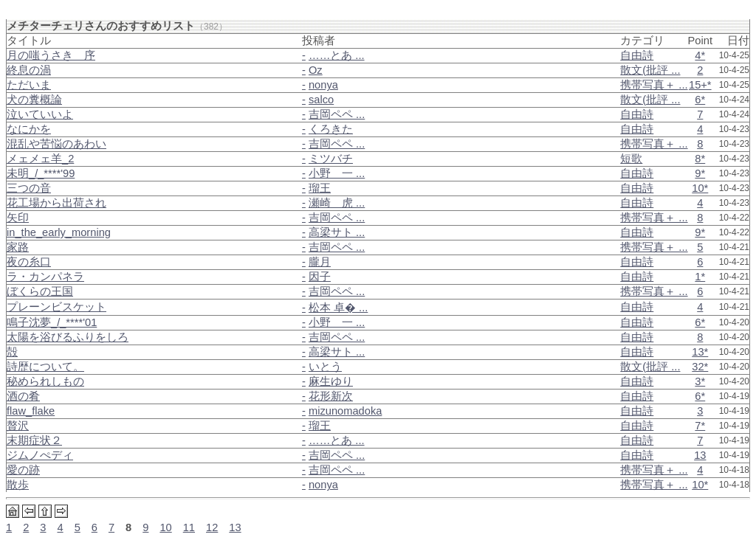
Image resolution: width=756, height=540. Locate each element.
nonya (323, 85)
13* (700, 352)
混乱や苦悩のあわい (56, 144)
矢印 (18, 218)
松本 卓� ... (338, 308)
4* (700, 55)
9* (700, 173)
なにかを (29, 129)
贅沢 (18, 426)
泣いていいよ (40, 114)
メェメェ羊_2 (40, 159)
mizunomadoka (345, 411)
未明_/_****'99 (41, 173)
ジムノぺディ (40, 455)
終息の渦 (29, 70)
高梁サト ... (337, 232)
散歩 (18, 485)
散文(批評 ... (650, 70)
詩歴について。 (45, 367)
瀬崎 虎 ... (337, 203)
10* (700, 188)
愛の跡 (23, 470)
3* (700, 381)
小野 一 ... (337, 173)
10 (165, 527)
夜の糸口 (29, 262)
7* (700, 426)
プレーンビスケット (56, 307)
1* (700, 277)
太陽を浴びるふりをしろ (68, 337)
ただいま (29, 85)
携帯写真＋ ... (654, 85)
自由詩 (637, 55)
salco (321, 100)
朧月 (320, 262)
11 (189, 527)
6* (700, 100)
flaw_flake (31, 411)
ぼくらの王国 (40, 291)
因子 (320, 277)
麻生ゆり (331, 381)
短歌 (631, 159)
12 (212, 527)
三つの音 (29, 188)
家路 (18, 247)
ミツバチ (331, 159)
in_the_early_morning (59, 232)
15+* (700, 85)
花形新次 (331, 396)
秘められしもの (45, 381)
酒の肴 (23, 396)
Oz (316, 70)
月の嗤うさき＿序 (51, 55)
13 (700, 455)
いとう (325, 367)
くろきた (331, 129)
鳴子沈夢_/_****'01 (52, 322)
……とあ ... (337, 55)
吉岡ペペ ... (337, 114)
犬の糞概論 (34, 100)
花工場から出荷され (56, 203)
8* (700, 159)
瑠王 (320, 188)
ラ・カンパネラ (45, 277)
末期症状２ (34, 440)
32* (700, 367)
